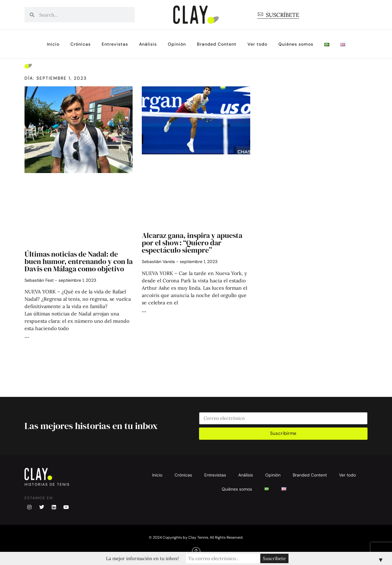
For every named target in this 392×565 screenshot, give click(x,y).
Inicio (53, 44)
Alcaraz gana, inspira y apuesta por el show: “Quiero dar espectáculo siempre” (192, 243)
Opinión (177, 44)
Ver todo (257, 44)
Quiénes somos (296, 44)
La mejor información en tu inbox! (142, 558)
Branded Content (217, 44)
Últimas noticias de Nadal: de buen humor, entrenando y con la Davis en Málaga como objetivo (79, 261)
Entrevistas (115, 44)
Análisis (148, 44)
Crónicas (81, 44)
